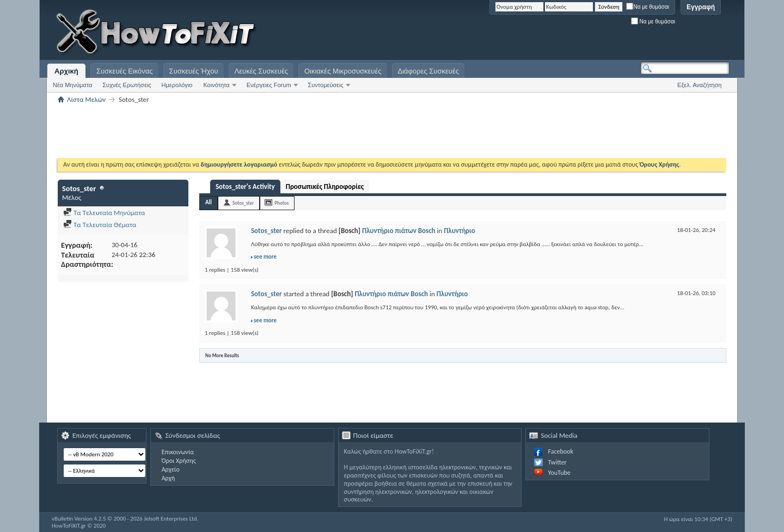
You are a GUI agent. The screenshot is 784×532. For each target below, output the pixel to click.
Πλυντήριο (460, 231)
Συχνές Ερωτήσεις (127, 85)
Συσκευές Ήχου (194, 71)
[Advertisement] (593, 33)
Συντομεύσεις (326, 85)
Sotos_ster (243, 203)
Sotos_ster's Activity (245, 186)
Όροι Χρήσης (179, 461)
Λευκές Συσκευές (261, 71)
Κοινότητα (216, 85)
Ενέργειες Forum (269, 85)
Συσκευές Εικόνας (125, 71)
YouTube (559, 473)
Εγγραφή (701, 7)
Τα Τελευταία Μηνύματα (104, 213)
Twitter (557, 462)
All (209, 202)
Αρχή (169, 478)
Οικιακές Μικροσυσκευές (343, 71)
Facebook (560, 451)
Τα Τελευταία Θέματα (100, 225)
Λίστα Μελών (86, 99)
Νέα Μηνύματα (72, 85)
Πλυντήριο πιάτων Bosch (399, 231)
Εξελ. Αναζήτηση (699, 85)
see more (265, 257)
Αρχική (66, 71)
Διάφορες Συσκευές (428, 71)
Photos (281, 203)
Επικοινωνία (178, 452)
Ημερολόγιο (177, 85)
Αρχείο (171, 469)
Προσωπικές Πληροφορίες (325, 186)
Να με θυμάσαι (648, 7)
